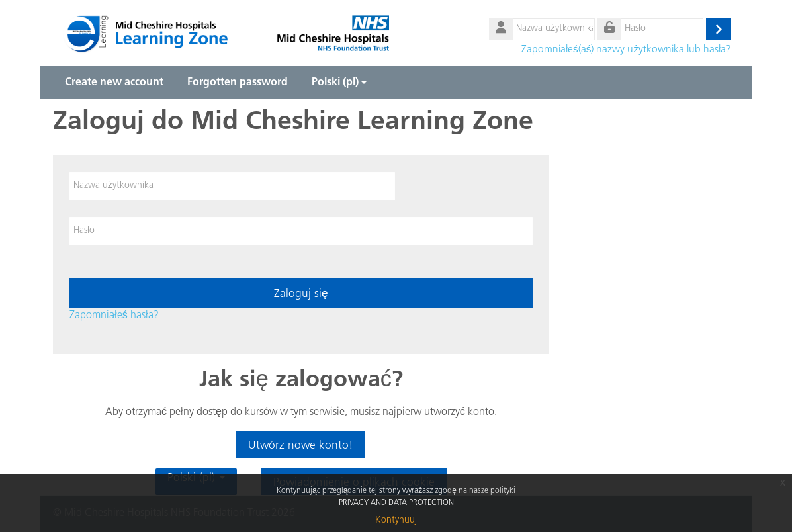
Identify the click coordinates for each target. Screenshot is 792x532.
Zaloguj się (301, 294)
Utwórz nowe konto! (301, 446)
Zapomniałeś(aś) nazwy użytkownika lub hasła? (626, 50)
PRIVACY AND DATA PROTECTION (396, 503)
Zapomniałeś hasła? (114, 316)
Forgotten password (238, 83)
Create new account (114, 83)
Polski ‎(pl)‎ (339, 83)
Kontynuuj (396, 520)
